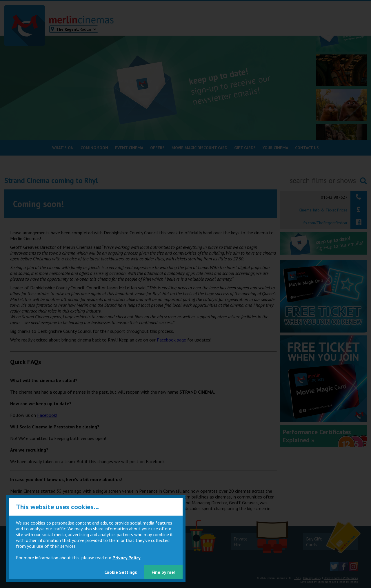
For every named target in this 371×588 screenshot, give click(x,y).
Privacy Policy (127, 558)
